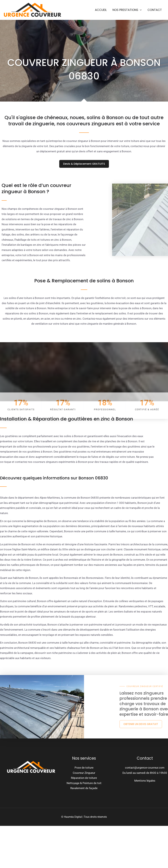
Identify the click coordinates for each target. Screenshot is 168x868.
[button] (140, 10)
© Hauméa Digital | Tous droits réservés (84, 817)
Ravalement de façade (84, 788)
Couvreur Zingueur (84, 773)
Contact (155, 10)
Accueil (101, 10)
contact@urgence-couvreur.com (145, 768)
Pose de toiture (84, 768)
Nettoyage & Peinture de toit (84, 783)
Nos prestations (127, 10)
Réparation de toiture (84, 778)
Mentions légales (145, 781)
